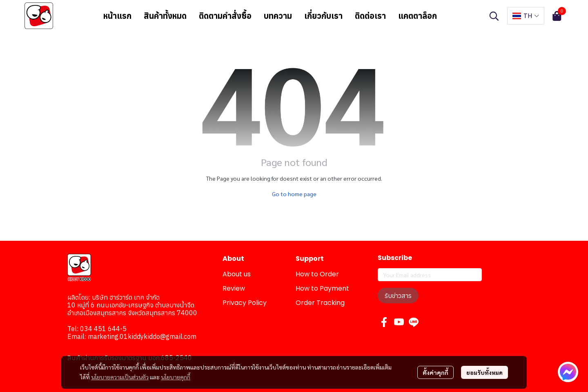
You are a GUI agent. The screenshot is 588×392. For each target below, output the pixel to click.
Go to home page (294, 194)
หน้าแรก (117, 16)
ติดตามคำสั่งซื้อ (225, 16)
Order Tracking (320, 303)
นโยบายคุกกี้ (176, 377)
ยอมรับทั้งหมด (484, 372)
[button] (494, 16)
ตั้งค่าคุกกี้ (435, 372)
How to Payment (322, 288)
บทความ (278, 16)
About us (237, 274)
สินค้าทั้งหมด (165, 16)
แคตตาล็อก (418, 16)
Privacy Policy (245, 303)
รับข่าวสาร (398, 296)
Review (234, 288)
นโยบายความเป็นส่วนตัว (120, 377)
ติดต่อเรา (370, 16)
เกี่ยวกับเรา (323, 16)
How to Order (317, 274)
